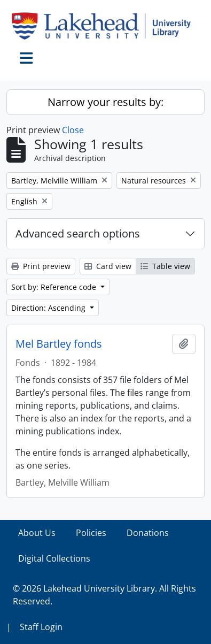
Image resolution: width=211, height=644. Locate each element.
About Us (37, 533)
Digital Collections (54, 558)
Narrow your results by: (105, 102)
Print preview (41, 266)
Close (73, 130)
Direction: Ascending (49, 308)
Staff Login (41, 627)
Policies (91, 533)
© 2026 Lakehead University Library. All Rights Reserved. (104, 595)
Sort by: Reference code (55, 287)
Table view (165, 266)
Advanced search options (78, 233)
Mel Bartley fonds (59, 344)
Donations (148, 533)
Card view (108, 266)
